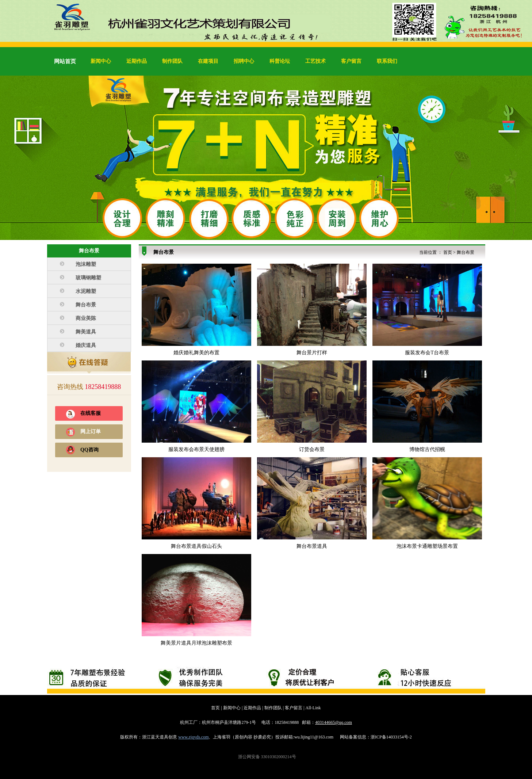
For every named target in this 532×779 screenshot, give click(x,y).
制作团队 (172, 61)
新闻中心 (101, 61)
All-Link (313, 708)
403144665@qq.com (334, 722)
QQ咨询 (89, 450)
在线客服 (91, 413)
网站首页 (65, 61)
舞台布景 (466, 252)
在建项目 (208, 61)
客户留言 (351, 61)
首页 (448, 252)
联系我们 (387, 61)
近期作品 (137, 61)
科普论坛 (280, 61)
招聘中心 (244, 61)
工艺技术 (315, 61)
